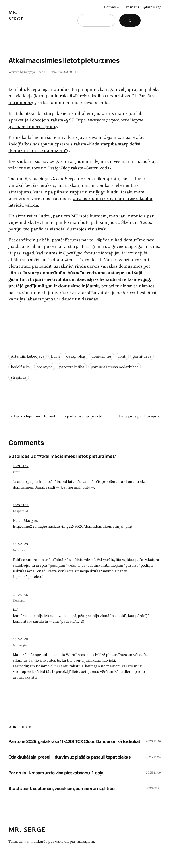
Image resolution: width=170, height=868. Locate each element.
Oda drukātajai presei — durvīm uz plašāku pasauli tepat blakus (69, 757)
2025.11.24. (154, 757)
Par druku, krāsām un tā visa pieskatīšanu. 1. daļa (56, 773)
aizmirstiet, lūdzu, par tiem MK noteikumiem (61, 216)
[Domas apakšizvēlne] (118, 7)
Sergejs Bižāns (35, 72)
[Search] (130, 20)
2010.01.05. (21, 544)
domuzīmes (101, 356)
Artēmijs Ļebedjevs (28, 356)
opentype (45, 367)
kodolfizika (20, 367)
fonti (122, 356)
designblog (76, 356)
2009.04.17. (21, 466)
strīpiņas (19, 377)
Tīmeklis (56, 72)
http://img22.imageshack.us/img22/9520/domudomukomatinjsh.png (72, 526)
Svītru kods (98, 168)
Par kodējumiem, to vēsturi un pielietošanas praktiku (60, 416)
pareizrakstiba (72, 367)
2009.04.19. (21, 505)
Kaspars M (20, 511)
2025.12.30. (154, 741)
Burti (55, 356)
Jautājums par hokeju (137, 416)
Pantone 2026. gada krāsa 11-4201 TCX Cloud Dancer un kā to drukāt (74, 741)
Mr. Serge (20, 645)
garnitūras (142, 356)
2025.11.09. (154, 773)
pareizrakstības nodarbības (115, 367)
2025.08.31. (154, 788)
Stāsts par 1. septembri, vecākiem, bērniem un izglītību (61, 788)
